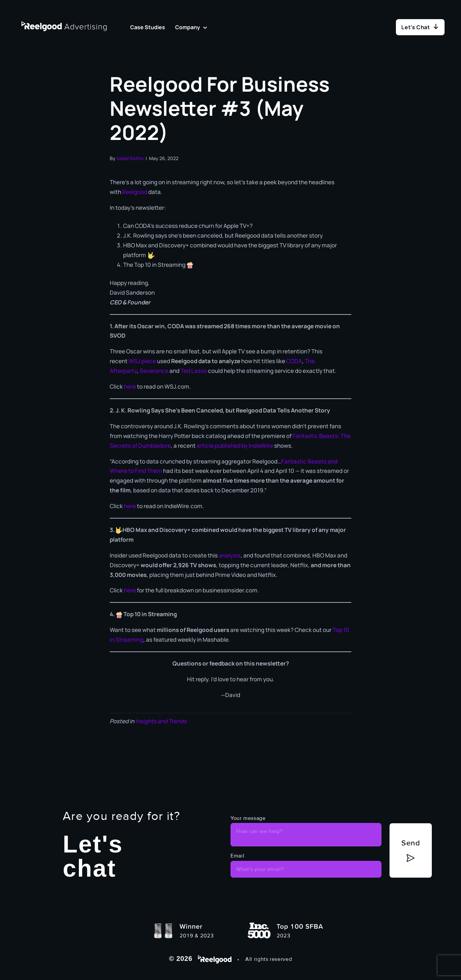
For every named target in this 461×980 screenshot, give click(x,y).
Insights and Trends (161, 721)
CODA (294, 361)
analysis (230, 555)
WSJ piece (142, 361)
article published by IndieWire (235, 446)
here (130, 386)
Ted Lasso (194, 371)
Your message (248, 818)
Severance (154, 371)
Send (411, 843)
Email (237, 856)
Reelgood (135, 192)
